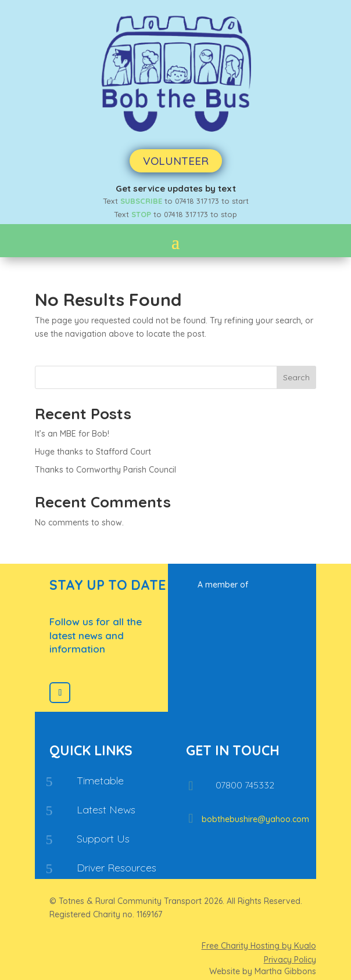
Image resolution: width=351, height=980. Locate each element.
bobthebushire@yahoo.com (255, 819)
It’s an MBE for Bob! (72, 434)
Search (296, 377)
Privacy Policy (290, 960)
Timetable (100, 781)
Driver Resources (117, 868)
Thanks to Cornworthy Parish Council (105, 470)
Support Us (103, 839)
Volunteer (176, 161)
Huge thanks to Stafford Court (93, 452)
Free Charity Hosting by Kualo (259, 946)
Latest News (106, 810)
